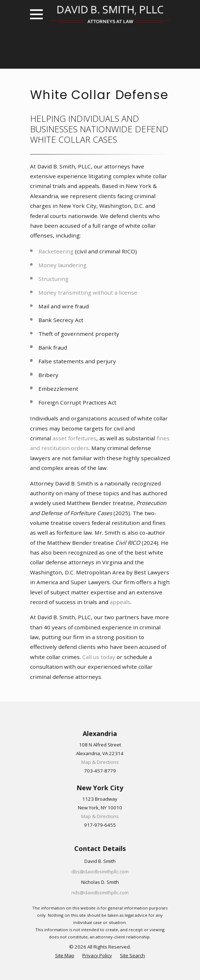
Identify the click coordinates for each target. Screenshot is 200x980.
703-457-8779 (100, 771)
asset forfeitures (74, 438)
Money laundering (62, 265)
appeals (120, 602)
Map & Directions (100, 762)
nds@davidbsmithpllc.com (100, 893)
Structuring (53, 279)
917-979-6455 (100, 825)
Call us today (99, 657)
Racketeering (56, 251)
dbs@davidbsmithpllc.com (100, 872)
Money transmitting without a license (88, 292)
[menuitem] (65, 956)
